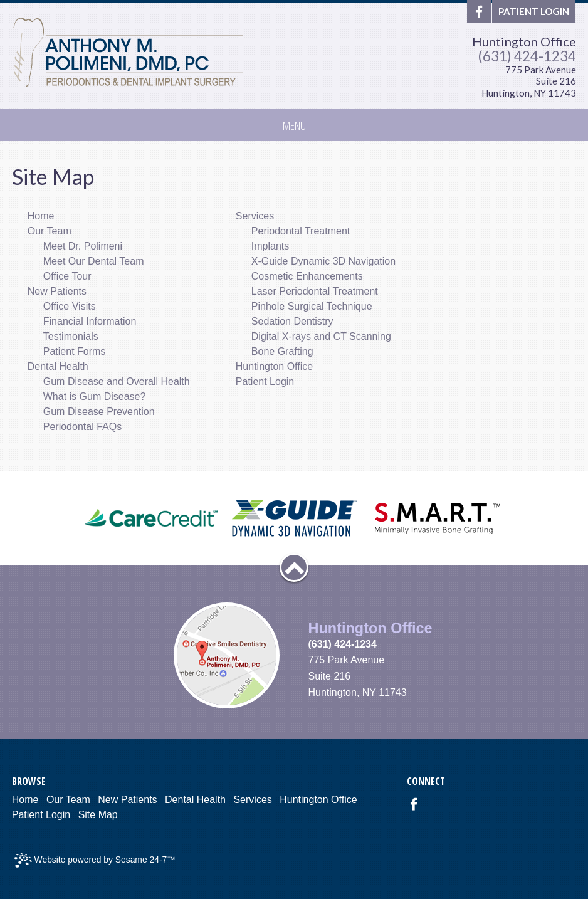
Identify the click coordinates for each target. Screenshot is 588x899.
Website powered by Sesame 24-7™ (95, 860)
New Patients (127, 800)
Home (25, 800)
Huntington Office (524, 41)
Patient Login (41, 815)
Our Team (68, 800)
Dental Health (195, 800)
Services (252, 800)
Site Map (98, 815)
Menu (294, 125)
